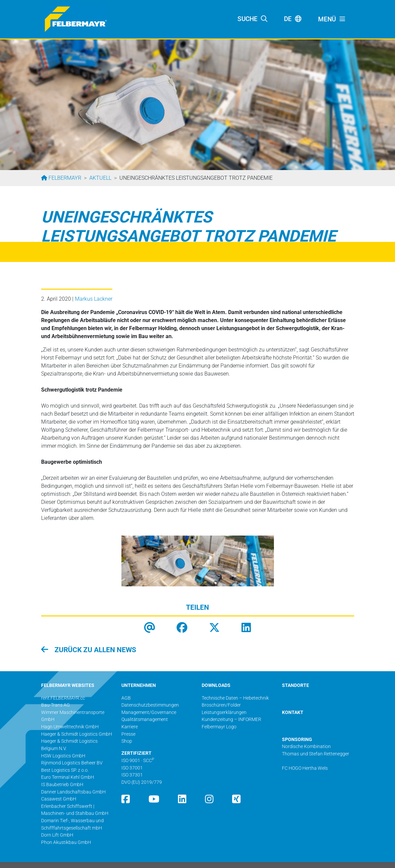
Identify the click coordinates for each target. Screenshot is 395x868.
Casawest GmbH (59, 799)
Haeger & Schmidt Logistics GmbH (77, 734)
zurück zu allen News (94, 650)
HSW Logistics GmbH (63, 756)
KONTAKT (293, 712)
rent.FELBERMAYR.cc (63, 698)
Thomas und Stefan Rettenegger (316, 754)
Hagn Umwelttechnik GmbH (70, 727)
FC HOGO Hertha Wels (305, 768)
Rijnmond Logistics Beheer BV (72, 763)
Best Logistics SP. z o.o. (65, 770)
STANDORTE (295, 685)
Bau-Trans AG (56, 705)
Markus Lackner (94, 299)
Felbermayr (64, 178)
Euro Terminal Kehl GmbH (68, 777)
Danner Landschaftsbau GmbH (73, 792)
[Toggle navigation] (332, 19)
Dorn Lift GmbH (57, 835)
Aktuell (100, 178)
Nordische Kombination (306, 747)
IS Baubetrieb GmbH (62, 785)
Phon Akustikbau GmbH (66, 842)
